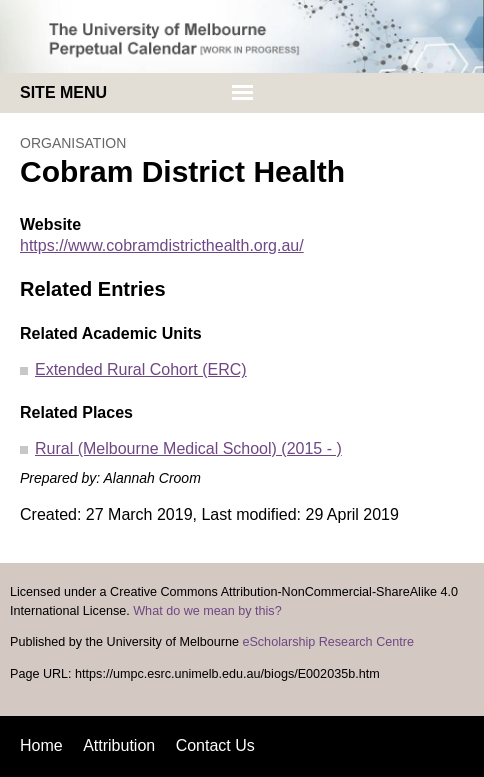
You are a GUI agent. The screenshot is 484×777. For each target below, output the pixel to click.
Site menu (63, 92)
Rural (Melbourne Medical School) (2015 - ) (188, 448)
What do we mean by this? (207, 611)
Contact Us (215, 745)
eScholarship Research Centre (328, 642)
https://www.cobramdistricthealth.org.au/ (162, 245)
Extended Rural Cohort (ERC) (141, 369)
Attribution (119, 745)
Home (41, 745)
